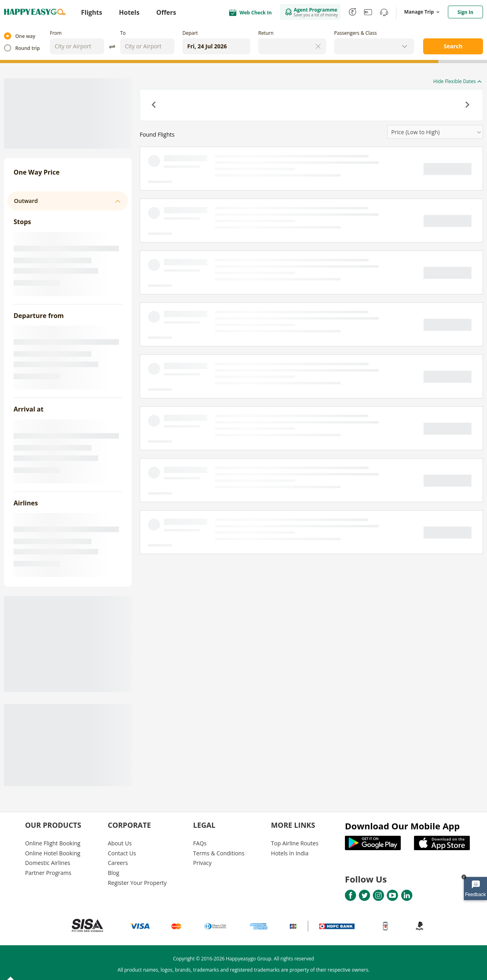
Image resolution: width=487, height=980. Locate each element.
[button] (154, 105)
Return (266, 33)
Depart (190, 33)
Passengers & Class (355, 33)
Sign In (465, 12)
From (56, 33)
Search (453, 46)
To (123, 33)
